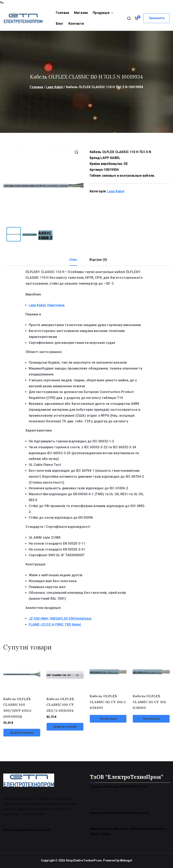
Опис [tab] (73, 260)
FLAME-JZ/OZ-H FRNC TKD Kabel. (55, 624)
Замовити (156, 18)
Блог (60, 24)
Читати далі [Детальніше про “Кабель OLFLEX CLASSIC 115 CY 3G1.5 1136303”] (108, 719)
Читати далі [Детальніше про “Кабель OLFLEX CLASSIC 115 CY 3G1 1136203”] (151, 719)
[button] (111, 13)
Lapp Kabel (55, 87)
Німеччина (56, 305)
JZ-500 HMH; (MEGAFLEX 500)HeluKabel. (61, 619)
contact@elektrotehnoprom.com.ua (124, 813)
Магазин (81, 13)
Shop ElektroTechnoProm (84, 860)
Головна (62, 13)
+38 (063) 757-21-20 (134, 787)
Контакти (76, 24)
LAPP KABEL (110, 158)
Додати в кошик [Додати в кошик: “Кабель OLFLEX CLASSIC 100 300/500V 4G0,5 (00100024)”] (22, 733)
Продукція (103, 13)
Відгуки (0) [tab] (98, 260)
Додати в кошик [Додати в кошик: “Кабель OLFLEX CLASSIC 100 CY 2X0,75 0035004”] (65, 727)
